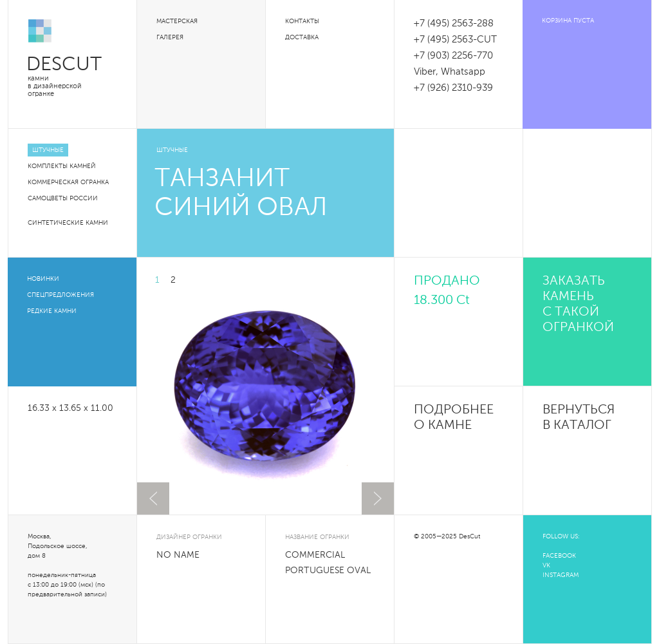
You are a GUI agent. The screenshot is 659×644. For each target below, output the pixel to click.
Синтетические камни (68, 223)
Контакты (302, 21)
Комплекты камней (62, 166)
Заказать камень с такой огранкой (578, 305)
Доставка (302, 37)
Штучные (48, 150)
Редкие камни (52, 311)
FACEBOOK (559, 556)
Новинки (43, 279)
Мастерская (177, 21)
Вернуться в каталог (579, 418)
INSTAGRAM (561, 575)
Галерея (170, 37)
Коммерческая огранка (68, 182)
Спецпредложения (60, 295)
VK (546, 565)
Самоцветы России (63, 198)
